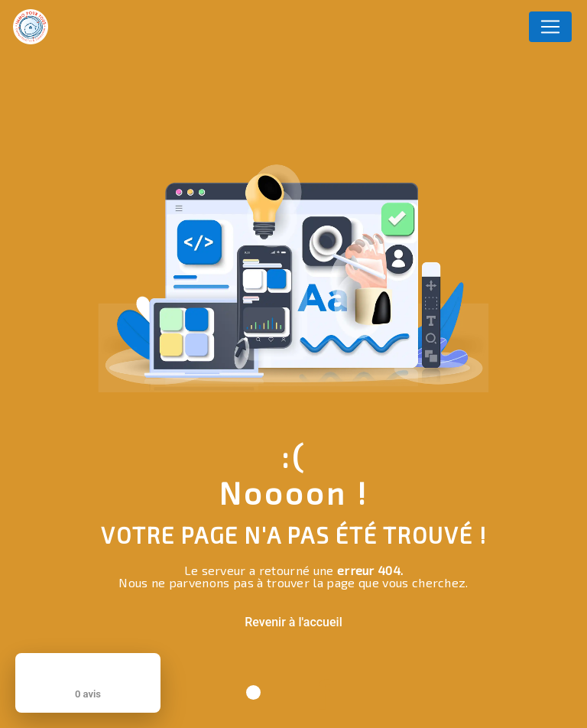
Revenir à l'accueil (293, 622)
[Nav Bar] (550, 27)
